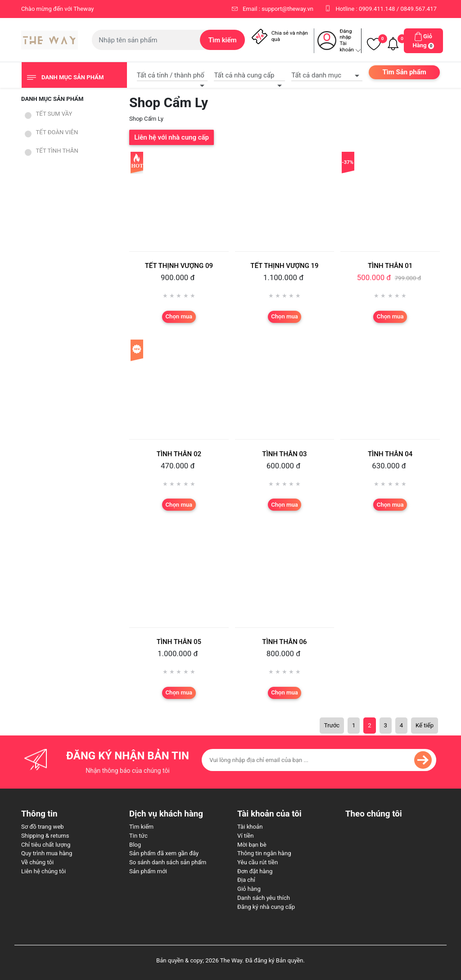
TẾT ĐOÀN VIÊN (57, 132)
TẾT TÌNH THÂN (57, 151)
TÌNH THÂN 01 (390, 266)
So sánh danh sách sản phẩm (168, 862)
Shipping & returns (45, 836)
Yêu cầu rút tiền (258, 862)
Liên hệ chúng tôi (43, 871)
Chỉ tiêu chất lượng (46, 845)
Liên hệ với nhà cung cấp (172, 137)
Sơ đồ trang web (43, 827)
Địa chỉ (246, 880)
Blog (135, 845)
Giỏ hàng (249, 889)
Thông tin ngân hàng (264, 853)
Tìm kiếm (141, 827)
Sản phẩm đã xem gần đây (164, 853)
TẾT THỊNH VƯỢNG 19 (284, 266)
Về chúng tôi (37, 862)
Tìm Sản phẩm (404, 72)
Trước (332, 725)
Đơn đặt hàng (255, 871)
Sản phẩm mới (148, 871)
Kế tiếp (425, 725)
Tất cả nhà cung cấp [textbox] (244, 75)
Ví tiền (246, 836)
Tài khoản (250, 827)
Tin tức (138, 836)
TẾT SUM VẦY (54, 114)
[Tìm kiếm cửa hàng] (146, 40)
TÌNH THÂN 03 (284, 454)
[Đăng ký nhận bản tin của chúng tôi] (319, 760)
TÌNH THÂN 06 (284, 642)
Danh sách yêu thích (264, 898)
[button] (423, 41)
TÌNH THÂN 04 (390, 454)
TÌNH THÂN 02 (179, 454)
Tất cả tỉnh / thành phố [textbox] (171, 75)
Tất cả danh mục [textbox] (316, 75)
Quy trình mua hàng (47, 853)
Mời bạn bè (252, 845)
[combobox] (172, 74)
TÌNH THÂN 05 (179, 642)
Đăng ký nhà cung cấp (266, 907)
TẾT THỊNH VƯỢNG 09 (179, 266)
